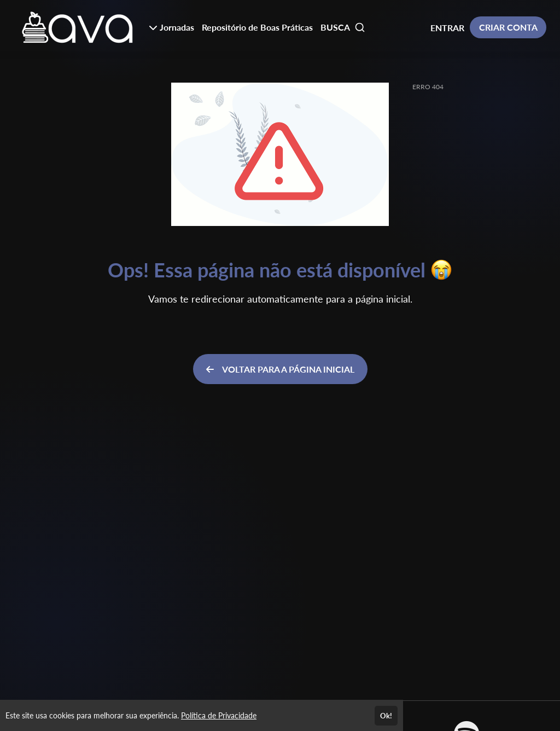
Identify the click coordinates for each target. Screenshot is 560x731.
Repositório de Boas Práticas (257, 27)
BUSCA (343, 27)
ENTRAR (447, 28)
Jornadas (171, 27)
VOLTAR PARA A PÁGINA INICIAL (280, 369)
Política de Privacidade (219, 715)
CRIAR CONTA (508, 27)
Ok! (386, 716)
